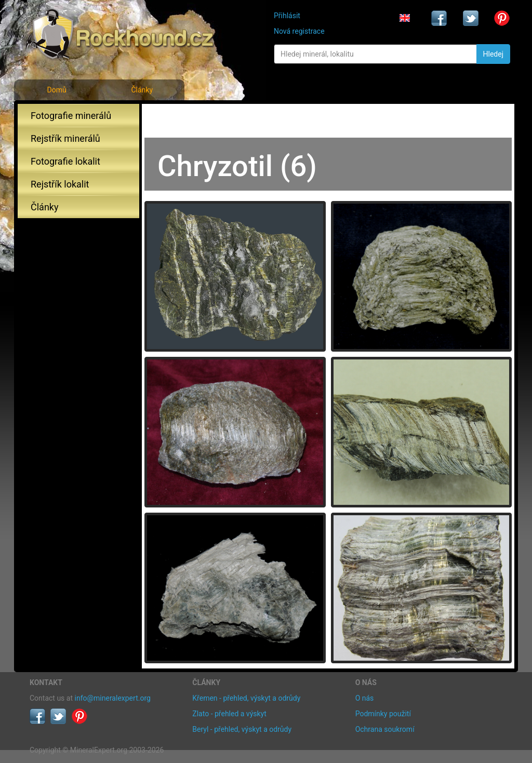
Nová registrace (299, 31)
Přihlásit (287, 16)
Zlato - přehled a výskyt (229, 714)
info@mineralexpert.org (113, 698)
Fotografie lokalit (65, 161)
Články (142, 90)
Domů (56, 90)
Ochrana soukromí (385, 729)
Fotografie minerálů (71, 116)
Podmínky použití (383, 714)
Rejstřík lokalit (60, 184)
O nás (365, 698)
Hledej (493, 54)
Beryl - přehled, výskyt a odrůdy (242, 729)
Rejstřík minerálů (65, 138)
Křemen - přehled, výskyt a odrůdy (246, 698)
